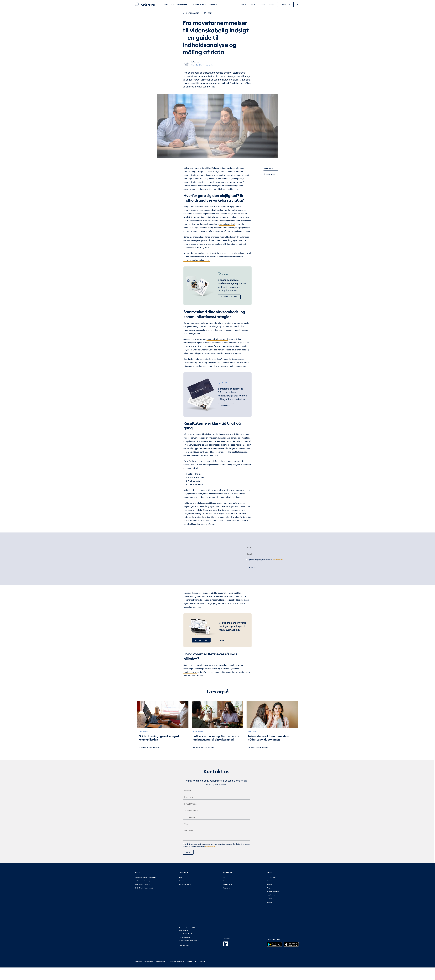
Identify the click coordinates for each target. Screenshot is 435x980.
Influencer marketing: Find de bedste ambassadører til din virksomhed (216, 738)
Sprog (243, 4)
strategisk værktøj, (227, 224)
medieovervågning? (229, 630)
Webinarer (226, 888)
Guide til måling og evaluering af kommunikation (159, 738)
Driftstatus (271, 899)
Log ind (271, 4)
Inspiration (199, 4)
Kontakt (253, 4)
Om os (213, 4)
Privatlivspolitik (210, 847)
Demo (262, 4)
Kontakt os (285, 5)
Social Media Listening (142, 885)
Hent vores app (273, 940)
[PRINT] (205, 13)
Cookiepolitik (192, 962)
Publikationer (227, 885)
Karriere (270, 881)
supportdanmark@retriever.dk (189, 941)
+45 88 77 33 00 (184, 938)
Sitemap (202, 962)
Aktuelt (269, 885)
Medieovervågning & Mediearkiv (146, 878)
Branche (182, 881)
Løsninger (183, 4)
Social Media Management (144, 888)
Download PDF (193, 13)
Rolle (181, 878)
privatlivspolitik (278, 560)
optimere (212, 244)
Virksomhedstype (185, 885)
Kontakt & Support (273, 892)
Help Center (271, 895)
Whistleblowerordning (177, 962)
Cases (225, 881)
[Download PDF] (184, 13)
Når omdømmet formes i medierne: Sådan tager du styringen (270, 738)
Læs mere (223, 640)
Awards (270, 888)
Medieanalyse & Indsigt (143, 881)
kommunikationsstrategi (217, 339)
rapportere (244, 452)
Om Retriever (271, 878)
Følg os (226, 939)
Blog (224, 878)
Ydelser (169, 4)
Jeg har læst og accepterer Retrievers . (265, 560)
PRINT (210, 13)
